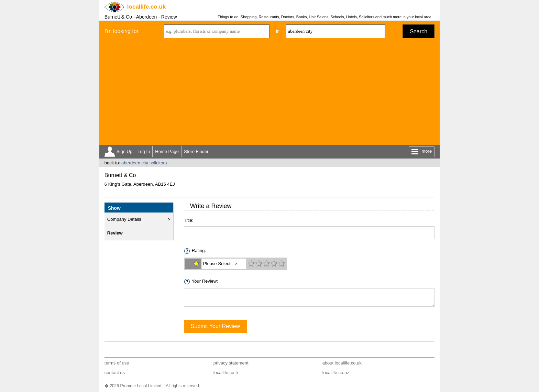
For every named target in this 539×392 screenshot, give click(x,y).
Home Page (167, 151)
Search (419, 31)
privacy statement (231, 363)
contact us (115, 373)
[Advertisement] (269, 93)
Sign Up (124, 151)
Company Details (124, 219)
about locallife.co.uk (342, 363)
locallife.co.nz (336, 373)
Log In (144, 151)
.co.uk (146, 7)
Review (115, 233)
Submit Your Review (215, 326)
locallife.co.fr (226, 373)
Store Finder (196, 151)
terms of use (117, 363)
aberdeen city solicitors (144, 163)
